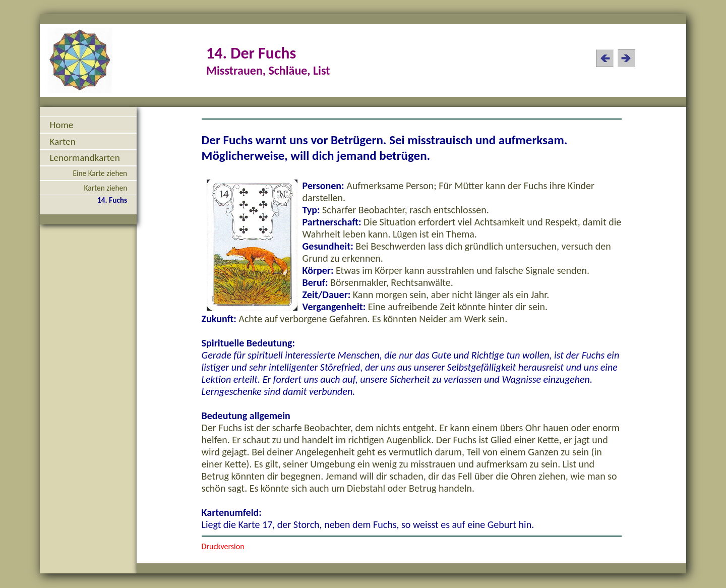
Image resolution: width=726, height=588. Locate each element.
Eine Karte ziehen (100, 173)
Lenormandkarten (84, 158)
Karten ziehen (106, 188)
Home (61, 125)
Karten (62, 141)
